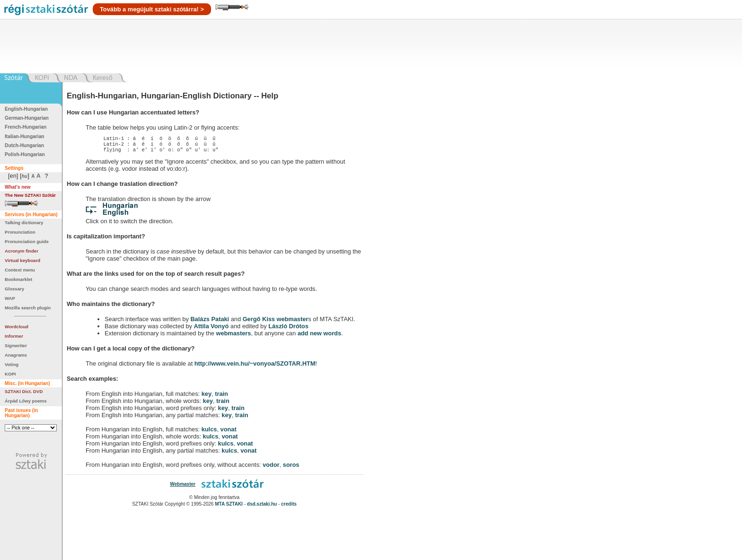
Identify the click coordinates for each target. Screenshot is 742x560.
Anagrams (16, 355)
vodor (271, 468)
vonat (229, 432)
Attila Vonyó (212, 329)
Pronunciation (20, 232)
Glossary (14, 289)
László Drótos (288, 329)
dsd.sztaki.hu (262, 507)
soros (291, 468)
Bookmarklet (18, 279)
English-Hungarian (26, 109)
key (207, 397)
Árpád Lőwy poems (26, 401)
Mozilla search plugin (28, 308)
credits (289, 507)
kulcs (209, 432)
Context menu (20, 270)
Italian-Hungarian (25, 136)
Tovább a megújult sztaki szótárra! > (152, 9)
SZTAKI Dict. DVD (24, 391)
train (221, 397)
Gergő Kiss (260, 322)
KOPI (10, 374)
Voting (12, 364)
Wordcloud (17, 327)
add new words (319, 336)
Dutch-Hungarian (24, 145)
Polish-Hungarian (25, 154)
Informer (14, 336)
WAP (10, 298)
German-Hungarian (27, 118)
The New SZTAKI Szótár (30, 195)
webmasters (233, 336)
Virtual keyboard (22, 260)
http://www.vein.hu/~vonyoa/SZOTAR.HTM (255, 366)
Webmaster (183, 487)
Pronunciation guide (27, 241)
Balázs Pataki (210, 322)
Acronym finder (22, 251)
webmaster (292, 322)
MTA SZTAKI (229, 507)
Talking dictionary (24, 223)
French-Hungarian (26, 127)
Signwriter (16, 346)
